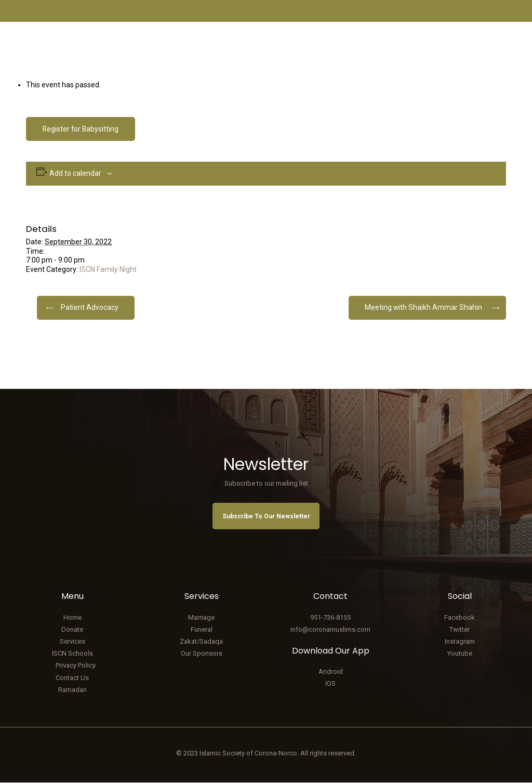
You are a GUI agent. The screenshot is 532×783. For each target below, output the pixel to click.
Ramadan (72, 690)
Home (72, 617)
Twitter (460, 629)
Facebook (460, 617)
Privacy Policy (76, 666)
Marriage (201, 617)
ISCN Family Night (108, 269)
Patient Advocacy (90, 307)
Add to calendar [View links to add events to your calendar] (75, 173)
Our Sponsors (202, 654)
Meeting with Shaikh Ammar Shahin (423, 307)
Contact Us (72, 678)
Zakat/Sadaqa (201, 642)
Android (331, 671)
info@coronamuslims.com (330, 629)
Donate (72, 629)
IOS (330, 684)
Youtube (460, 654)
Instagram (460, 642)
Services (72, 642)
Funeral (202, 629)
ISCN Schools (72, 654)
